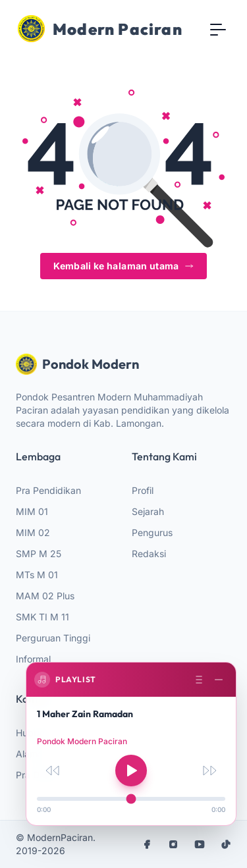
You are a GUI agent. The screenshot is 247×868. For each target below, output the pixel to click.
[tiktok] (226, 844)
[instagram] (173, 844)
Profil (143, 490)
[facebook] (147, 844)
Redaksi (149, 554)
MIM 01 (32, 511)
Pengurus (152, 532)
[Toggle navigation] (218, 29)
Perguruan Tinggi (53, 638)
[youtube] (200, 844)
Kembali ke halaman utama (123, 266)
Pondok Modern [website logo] (77, 364)
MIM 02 (33, 532)
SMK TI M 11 (42, 617)
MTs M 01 (37, 575)
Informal (33, 659)
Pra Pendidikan (48, 490)
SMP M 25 (39, 554)
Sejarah (148, 511)
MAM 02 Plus (45, 596)
